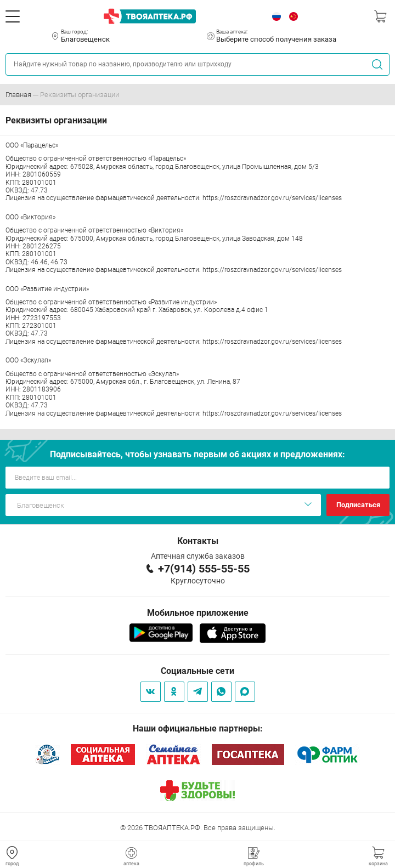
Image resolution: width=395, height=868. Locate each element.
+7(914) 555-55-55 (204, 569)
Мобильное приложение (198, 613)
